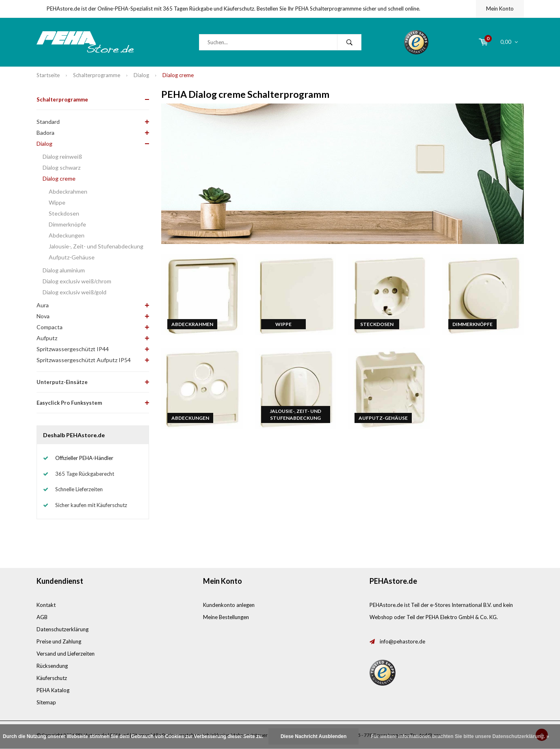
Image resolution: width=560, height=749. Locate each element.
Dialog (141, 75)
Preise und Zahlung (59, 641)
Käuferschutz (52, 678)
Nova (43, 316)
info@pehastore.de (402, 641)
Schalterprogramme (97, 75)
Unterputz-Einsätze (62, 382)
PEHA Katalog (53, 690)
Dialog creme (178, 75)
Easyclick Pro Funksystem (69, 403)
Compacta (50, 327)
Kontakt (46, 605)
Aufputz (47, 338)
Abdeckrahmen (68, 191)
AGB (42, 617)
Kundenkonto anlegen (229, 605)
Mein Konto (500, 9)
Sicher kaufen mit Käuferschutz (91, 505)
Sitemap (46, 702)
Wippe (57, 202)
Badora (45, 133)
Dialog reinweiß (62, 156)
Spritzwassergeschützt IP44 (73, 349)
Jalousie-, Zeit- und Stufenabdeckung (96, 246)
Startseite (48, 75)
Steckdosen (64, 213)
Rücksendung (52, 666)
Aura (43, 305)
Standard (48, 122)
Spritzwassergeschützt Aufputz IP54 (84, 360)
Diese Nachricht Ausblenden (314, 736)
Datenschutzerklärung (63, 629)
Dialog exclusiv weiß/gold (75, 292)
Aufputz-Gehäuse (72, 257)
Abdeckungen (67, 235)
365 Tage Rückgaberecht (85, 474)
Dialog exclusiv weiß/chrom (77, 281)
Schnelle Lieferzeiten (79, 489)
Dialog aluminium (64, 270)
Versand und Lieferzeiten (66, 654)
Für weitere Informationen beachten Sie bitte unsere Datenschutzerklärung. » (460, 736)
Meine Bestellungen (226, 617)
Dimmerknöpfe (67, 224)
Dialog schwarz (62, 167)
